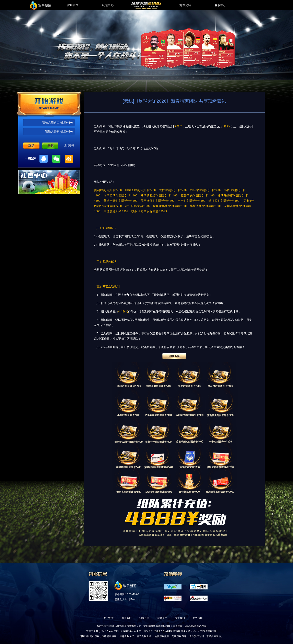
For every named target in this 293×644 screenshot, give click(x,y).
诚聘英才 (162, 618)
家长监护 (127, 618)
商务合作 (198, 618)
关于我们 (180, 618)
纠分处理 (144, 618)
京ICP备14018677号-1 (126, 631)
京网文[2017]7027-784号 (99, 631)
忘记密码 (69, 146)
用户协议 (109, 618)
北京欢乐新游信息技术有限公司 (124, 626)
